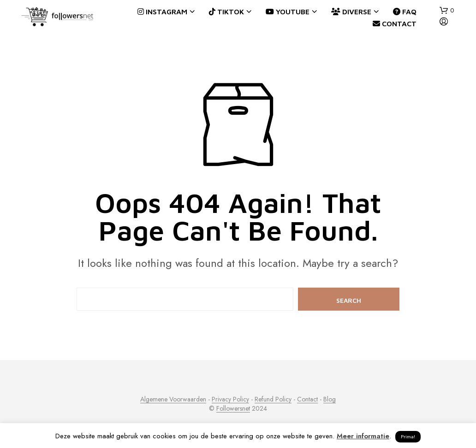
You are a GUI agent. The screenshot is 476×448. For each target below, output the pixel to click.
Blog (330, 400)
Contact (395, 24)
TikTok (226, 12)
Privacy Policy (230, 400)
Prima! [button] (408, 436)
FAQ (405, 12)
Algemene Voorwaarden (173, 400)
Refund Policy (273, 400)
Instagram (162, 12)
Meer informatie (363, 436)
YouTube (288, 12)
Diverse (351, 12)
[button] (447, 11)
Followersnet (233, 409)
